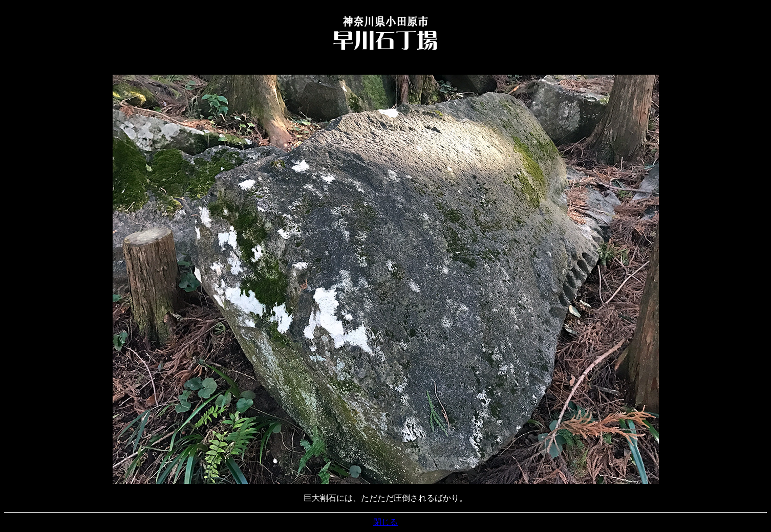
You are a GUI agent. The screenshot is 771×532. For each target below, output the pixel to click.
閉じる (385, 522)
